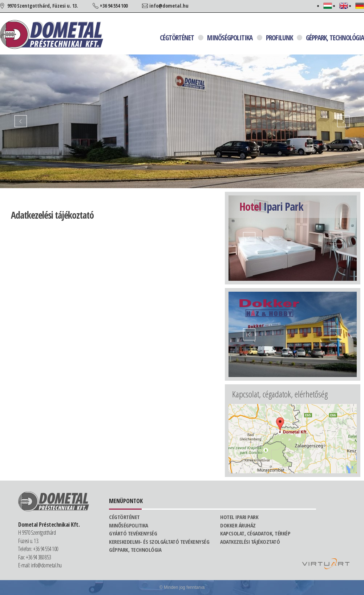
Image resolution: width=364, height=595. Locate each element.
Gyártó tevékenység (133, 533)
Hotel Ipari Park (239, 517)
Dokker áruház (238, 525)
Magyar (328, 6)
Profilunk (279, 38)
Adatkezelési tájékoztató (250, 542)
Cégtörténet (177, 38)
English (344, 6)
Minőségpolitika (230, 38)
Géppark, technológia (335, 38)
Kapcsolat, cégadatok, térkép (255, 533)
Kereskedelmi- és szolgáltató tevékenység (159, 542)
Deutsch (360, 6)
